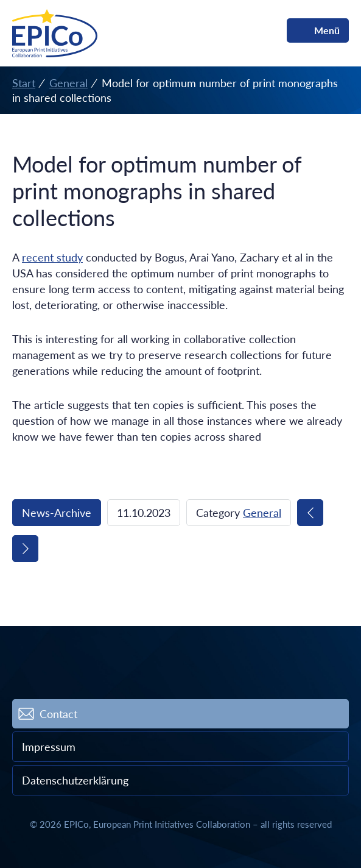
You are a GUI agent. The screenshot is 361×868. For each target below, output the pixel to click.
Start (24, 83)
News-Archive (57, 513)
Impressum (49, 747)
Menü (327, 30)
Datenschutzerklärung (75, 780)
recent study (52, 257)
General (68, 83)
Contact (58, 714)
